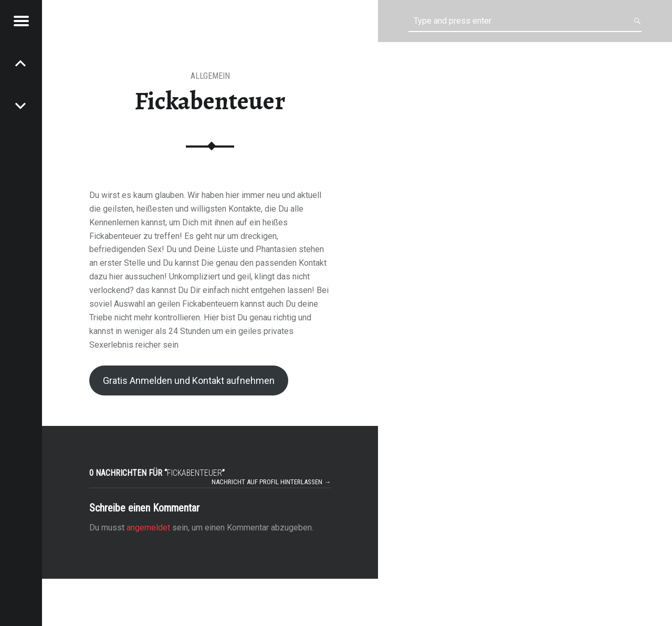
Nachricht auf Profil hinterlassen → (271, 482)
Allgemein (210, 76)
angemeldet (148, 528)
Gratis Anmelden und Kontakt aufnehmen (189, 380)
